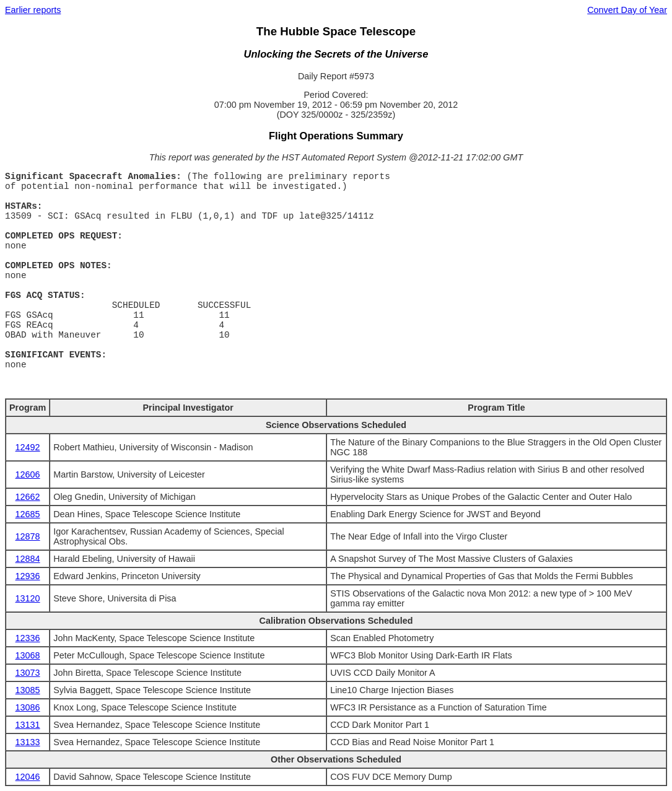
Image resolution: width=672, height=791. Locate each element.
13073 (28, 673)
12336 (28, 638)
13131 (28, 725)
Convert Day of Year (627, 10)
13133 (28, 742)
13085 (28, 690)
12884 (28, 559)
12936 (28, 576)
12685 (28, 514)
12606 (28, 474)
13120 (28, 598)
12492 (28, 447)
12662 (28, 497)
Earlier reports (33, 10)
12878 (28, 536)
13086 (28, 707)
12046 (28, 777)
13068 (28, 655)
